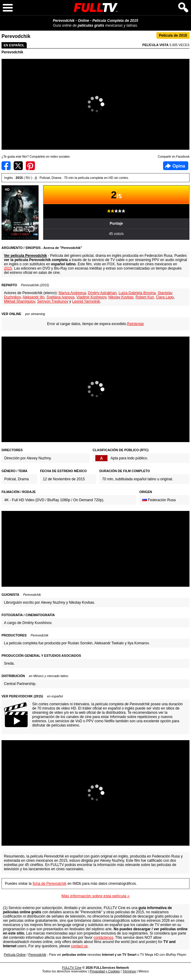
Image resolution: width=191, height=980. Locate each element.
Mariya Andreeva (72, 293)
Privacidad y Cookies (105, 971)
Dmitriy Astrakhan (102, 293)
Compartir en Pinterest (30, 166)
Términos (129, 971)
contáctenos (103, 938)
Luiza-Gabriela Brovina (137, 293)
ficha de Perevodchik (49, 884)
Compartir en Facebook (6, 166)
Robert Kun (145, 297)
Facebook (176, 166)
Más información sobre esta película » (95, 896)
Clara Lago (165, 297)
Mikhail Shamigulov (20, 301)
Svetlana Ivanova (60, 297)
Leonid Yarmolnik (86, 301)
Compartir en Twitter (18, 166)
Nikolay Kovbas (121, 297)
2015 (8, 268)
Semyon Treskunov (53, 301)
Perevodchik (12, 52)
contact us (79, 946)
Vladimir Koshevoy (91, 297)
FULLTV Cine (72, 968)
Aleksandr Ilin (33, 297)
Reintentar (136, 324)
